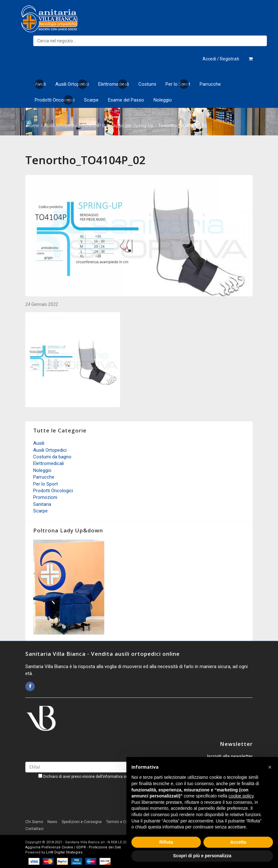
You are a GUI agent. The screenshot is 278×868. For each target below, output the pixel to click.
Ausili (40, 84)
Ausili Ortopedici (72, 84)
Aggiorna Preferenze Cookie (49, 847)
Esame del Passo (126, 100)
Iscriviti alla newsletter (230, 756)
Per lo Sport (178, 84)
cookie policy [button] (241, 796)
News (52, 822)
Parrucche (210, 84)
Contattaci (34, 829)
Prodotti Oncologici (55, 100)
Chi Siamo (34, 822)
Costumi (147, 84)
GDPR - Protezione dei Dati (99, 847)
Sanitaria (42, 504)
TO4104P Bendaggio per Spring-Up (118, 126)
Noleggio (163, 100)
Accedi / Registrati (221, 59)
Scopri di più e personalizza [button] (202, 856)
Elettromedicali (114, 84)
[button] (270, 767)
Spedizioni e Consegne (82, 822)
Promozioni (45, 497)
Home (33, 126)
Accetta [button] (238, 842)
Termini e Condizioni (124, 822)
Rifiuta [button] (166, 842)
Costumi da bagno (52, 457)
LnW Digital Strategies (64, 852)
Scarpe (91, 100)
